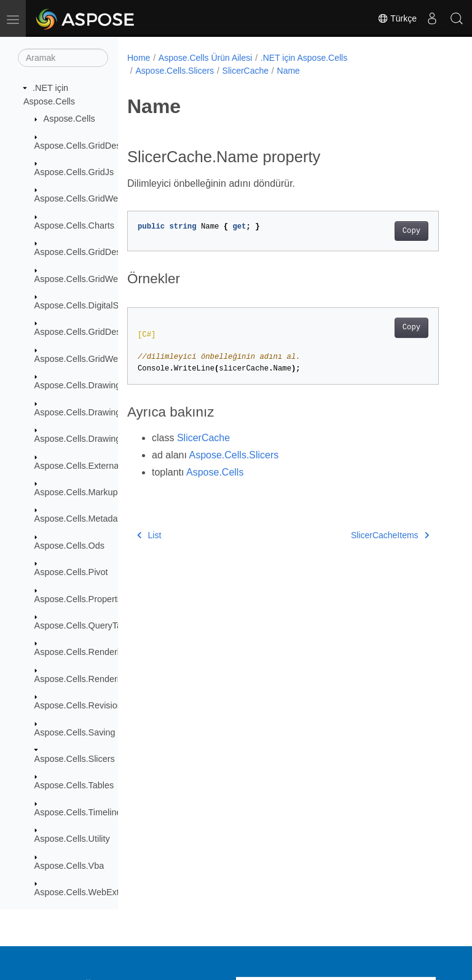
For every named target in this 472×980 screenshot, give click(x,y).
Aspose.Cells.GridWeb (79, 198)
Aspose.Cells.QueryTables (86, 625)
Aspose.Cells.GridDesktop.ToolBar (102, 332)
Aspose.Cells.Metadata (80, 519)
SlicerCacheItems (390, 535)
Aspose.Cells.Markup (76, 492)
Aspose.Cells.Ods (69, 546)
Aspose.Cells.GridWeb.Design (94, 359)
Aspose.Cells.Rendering (82, 652)
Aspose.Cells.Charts (74, 225)
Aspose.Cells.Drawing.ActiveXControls (110, 412)
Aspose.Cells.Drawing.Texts (89, 439)
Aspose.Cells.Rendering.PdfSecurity (106, 679)
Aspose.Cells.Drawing (78, 385)
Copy (411, 231)
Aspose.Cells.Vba (69, 866)
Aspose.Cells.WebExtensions (92, 892)
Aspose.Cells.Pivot (71, 572)
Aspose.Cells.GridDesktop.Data (96, 252)
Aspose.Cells (69, 119)
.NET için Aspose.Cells (304, 58)
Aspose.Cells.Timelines (80, 812)
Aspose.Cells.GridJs (74, 172)
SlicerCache (246, 71)
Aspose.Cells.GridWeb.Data (89, 279)
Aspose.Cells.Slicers (75, 759)
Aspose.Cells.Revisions (81, 705)
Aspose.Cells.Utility (72, 839)
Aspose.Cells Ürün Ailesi (206, 58)
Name (289, 71)
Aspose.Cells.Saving (75, 732)
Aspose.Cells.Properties (82, 599)
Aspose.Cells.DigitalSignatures (95, 305)
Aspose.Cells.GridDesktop (86, 146)
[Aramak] (63, 58)
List (149, 535)
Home (139, 58)
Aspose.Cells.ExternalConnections (102, 466)
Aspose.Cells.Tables (74, 785)
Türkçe (397, 18)
